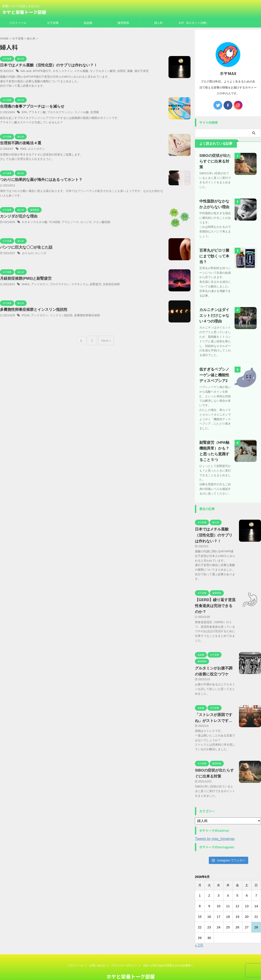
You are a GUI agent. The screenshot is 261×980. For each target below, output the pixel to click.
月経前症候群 (105, 285)
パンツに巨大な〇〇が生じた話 (25, 248)
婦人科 (158, 23)
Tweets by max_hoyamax (215, 823)
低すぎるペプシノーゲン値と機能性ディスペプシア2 (215, 359)
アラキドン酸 (36, 113)
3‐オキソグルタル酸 (34, 223)
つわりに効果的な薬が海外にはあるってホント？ (39, 181)
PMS (23, 150)
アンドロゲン (39, 285)
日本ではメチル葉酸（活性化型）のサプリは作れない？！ (46, 65)
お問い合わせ (97, 950)
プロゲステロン (57, 285)
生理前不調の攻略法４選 (19, 144)
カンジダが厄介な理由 (18, 217)
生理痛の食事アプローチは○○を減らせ (30, 107)
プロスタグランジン (57, 113)
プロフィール (18, 23)
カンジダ (81, 223)
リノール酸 (78, 113)
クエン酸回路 (96, 223)
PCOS (26, 317)
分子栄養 (53, 23)
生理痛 (90, 113)
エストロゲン (35, 150)
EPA (24, 113)
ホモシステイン (60, 71)
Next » (105, 340)
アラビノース (67, 223)
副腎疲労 (91, 285)
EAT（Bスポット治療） (194, 23)
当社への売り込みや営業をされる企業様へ (168, 950)
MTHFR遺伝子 (41, 71)
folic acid (26, 71)
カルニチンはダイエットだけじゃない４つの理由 (215, 300)
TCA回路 (52, 223)
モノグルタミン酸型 (97, 71)
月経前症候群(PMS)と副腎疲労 (24, 280)
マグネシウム (76, 285)
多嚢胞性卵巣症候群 (83, 317)
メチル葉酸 (78, 71)
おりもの (27, 254)
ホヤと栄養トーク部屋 (24, 12)
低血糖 (88, 23)
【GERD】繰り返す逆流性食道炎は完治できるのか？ (214, 590)
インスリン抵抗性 (59, 317)
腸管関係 (123, 23)
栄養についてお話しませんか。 (131, 968)
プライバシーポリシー (124, 950)
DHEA (25, 285)
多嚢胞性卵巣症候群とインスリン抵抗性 (32, 311)
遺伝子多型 (133, 71)
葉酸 (123, 71)
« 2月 (199, 930)
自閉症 (115, 71)
